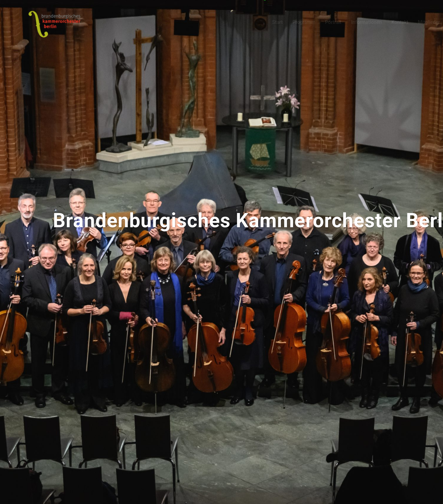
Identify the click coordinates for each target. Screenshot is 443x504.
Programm (304, 22)
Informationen (366, 22)
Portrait (333, 22)
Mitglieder (429, 22)
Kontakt (400, 22)
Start (277, 22)
